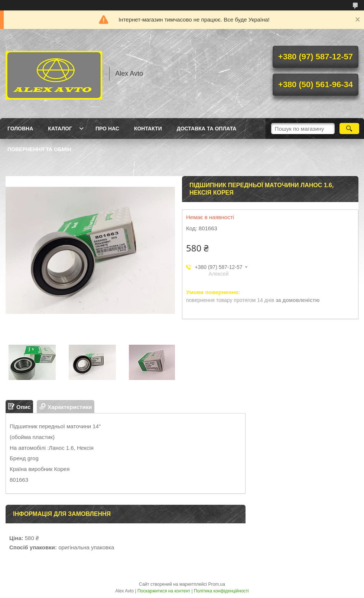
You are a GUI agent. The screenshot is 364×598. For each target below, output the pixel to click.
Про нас (107, 129)
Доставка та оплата (207, 129)
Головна (20, 129)
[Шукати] (349, 129)
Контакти (148, 129)
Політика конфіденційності (221, 591)
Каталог (60, 129)
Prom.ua (217, 584)
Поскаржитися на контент (164, 591)
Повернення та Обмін (39, 149)
